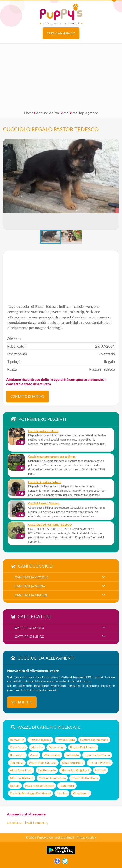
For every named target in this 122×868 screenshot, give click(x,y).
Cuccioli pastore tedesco (43, 431)
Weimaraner (52, 755)
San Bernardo (47, 770)
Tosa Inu (62, 793)
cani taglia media (30, 586)
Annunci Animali (48, 113)
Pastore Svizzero (100, 763)
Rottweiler (17, 740)
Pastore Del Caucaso (43, 763)
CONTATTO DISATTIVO (27, 396)
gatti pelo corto (29, 628)
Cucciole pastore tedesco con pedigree (52, 457)
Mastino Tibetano (22, 778)
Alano (34, 755)
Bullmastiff (17, 755)
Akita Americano (21, 770)
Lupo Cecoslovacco (97, 755)
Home (29, 113)
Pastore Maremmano (94, 740)
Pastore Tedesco (40, 740)
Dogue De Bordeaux (85, 778)
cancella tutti (16, 823)
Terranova (17, 763)
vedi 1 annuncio (37, 823)
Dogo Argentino (73, 763)
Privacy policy (86, 837)
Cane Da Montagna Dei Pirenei (30, 793)
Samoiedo (72, 755)
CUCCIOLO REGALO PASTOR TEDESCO (51, 129)
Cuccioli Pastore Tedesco (44, 503)
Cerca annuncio (61, 33)
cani (66, 113)
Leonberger (67, 786)
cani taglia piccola (32, 577)
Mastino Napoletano (52, 778)
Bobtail (15, 786)
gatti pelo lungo (29, 637)
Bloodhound (81, 793)
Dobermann (57, 747)
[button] (116, 184)
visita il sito (22, 702)
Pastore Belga (66, 740)
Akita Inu (37, 747)
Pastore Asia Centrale (39, 786)
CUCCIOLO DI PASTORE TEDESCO (50, 525)
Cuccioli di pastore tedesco (45, 482)
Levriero (100, 770)
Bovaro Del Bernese (83, 747)
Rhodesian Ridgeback (75, 770)
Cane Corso (18, 747)
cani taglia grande (85, 113)
